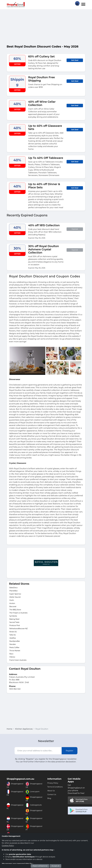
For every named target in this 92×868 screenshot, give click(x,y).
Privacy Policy (53, 783)
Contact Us (52, 794)
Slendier (13, 644)
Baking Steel (14, 619)
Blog (49, 798)
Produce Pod (15, 625)
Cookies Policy (8, 846)
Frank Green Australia (18, 660)
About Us (51, 791)
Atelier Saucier (15, 597)
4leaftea (13, 638)
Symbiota (13, 616)
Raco (11, 654)
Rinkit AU (13, 632)
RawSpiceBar (15, 641)
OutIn (12, 600)
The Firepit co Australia (18, 613)
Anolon (12, 603)
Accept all (55, 866)
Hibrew (12, 657)
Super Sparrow (15, 594)
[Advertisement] (46, 28)
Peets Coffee (14, 647)
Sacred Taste (14, 622)
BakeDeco (13, 588)
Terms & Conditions (55, 787)
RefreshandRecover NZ (18, 629)
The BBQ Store (15, 610)
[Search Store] (77, 3)
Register (70, 751)
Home (9, 729)
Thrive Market (15, 651)
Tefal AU (13, 635)
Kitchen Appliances (24, 729)
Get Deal (75, 60)
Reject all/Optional (40, 866)
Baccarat (13, 607)
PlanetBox (13, 591)
